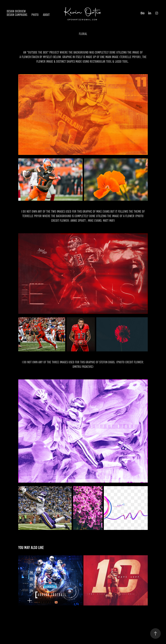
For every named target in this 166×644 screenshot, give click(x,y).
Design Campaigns (17, 15)
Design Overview (16, 11)
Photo (35, 15)
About (46, 15)
